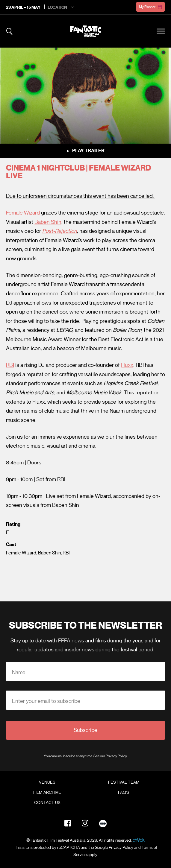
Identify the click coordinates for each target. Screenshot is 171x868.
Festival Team (124, 782)
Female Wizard (24, 213)
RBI (10, 365)
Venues (47, 782)
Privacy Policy (116, 756)
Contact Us (47, 803)
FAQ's (124, 793)
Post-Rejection (60, 231)
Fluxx (127, 365)
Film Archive (47, 793)
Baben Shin (48, 222)
